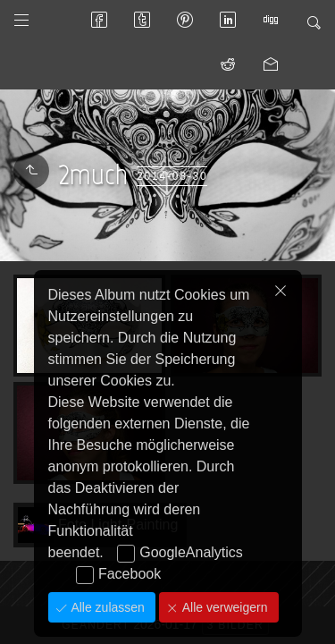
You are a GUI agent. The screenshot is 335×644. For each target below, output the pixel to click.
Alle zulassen (106, 607)
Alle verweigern (223, 607)
